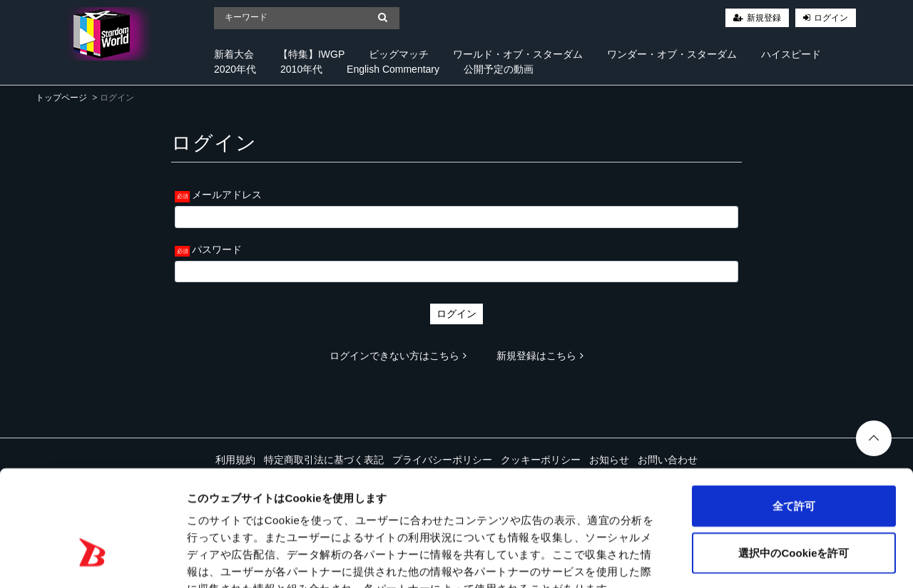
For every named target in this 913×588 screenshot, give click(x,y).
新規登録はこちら (540, 356)
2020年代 (235, 69)
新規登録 (764, 18)
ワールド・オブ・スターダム (518, 54)
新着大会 (234, 54)
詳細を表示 (688, 560)
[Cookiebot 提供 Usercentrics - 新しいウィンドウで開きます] (92, 560)
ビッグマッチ (399, 54)
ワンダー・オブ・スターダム (672, 54)
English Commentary (393, 69)
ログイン (831, 18)
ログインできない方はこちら (398, 356)
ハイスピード (791, 54)
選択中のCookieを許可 (794, 466)
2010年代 (301, 69)
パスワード (217, 249)
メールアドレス (227, 195)
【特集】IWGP (311, 54)
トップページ (61, 98)
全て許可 (794, 419)
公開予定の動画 (499, 69)
